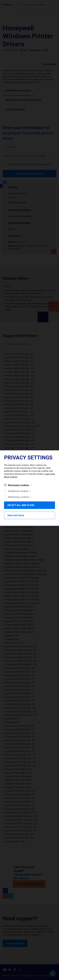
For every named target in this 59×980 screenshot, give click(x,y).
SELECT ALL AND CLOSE (21, 505)
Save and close (16, 515)
